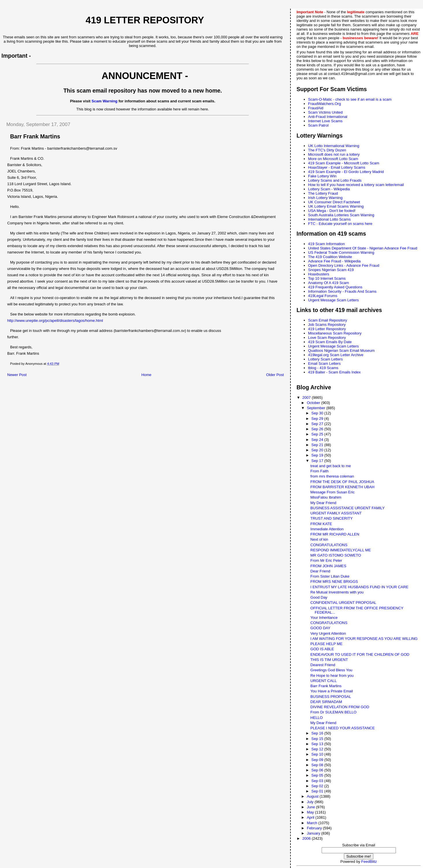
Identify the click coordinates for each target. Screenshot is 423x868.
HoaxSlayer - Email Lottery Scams (337, 167)
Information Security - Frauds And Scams (342, 291)
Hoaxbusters (319, 274)
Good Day (319, 597)
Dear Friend (320, 571)
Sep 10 (318, 754)
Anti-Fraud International (328, 117)
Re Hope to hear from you (332, 676)
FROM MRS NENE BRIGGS (334, 582)
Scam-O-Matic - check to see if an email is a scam (350, 99)
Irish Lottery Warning (325, 198)
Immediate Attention (327, 529)
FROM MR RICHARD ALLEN (335, 534)
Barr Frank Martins (326, 686)
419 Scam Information (326, 244)
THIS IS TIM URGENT (329, 660)
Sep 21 (318, 445)
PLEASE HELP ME (326, 644)
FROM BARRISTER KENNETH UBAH (342, 487)
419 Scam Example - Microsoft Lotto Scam (344, 163)
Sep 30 (318, 413)
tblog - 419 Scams (323, 368)
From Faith (319, 471)
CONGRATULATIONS (329, 545)
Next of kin (319, 539)
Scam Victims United (325, 112)
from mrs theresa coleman (332, 476)
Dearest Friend (323, 665)
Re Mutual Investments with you (337, 592)
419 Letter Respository (327, 329)
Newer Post (17, 375)
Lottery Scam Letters (325, 359)
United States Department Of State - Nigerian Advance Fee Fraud (363, 248)
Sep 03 (318, 781)
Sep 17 (318, 461)
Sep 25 (318, 434)
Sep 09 (318, 760)
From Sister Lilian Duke (330, 576)
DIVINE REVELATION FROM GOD (340, 707)
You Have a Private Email (332, 691)
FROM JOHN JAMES (328, 566)
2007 (307, 398)
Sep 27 (318, 424)
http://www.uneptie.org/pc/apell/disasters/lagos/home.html (55, 321)
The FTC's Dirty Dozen (327, 150)
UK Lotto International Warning (334, 146)
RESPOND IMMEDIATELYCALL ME (341, 550)
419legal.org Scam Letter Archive (336, 355)
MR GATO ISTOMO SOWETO (336, 555)
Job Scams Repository (327, 325)
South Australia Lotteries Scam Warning (341, 215)
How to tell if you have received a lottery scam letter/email (356, 185)
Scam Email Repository (328, 320)
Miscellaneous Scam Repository (335, 333)
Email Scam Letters (324, 363)
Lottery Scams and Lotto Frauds (335, 180)
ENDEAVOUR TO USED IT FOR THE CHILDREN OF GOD (360, 654)
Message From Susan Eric (332, 492)
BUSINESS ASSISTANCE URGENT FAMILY (347, 508)
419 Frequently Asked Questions (335, 287)
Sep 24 (318, 440)
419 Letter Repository (145, 20)
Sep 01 (318, 791)
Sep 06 (318, 770)
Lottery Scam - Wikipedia (329, 189)
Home (147, 375)
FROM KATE (321, 524)
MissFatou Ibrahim (326, 497)
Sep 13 (318, 744)
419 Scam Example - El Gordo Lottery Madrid (346, 172)
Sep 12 (318, 749)
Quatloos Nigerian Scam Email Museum (341, 351)
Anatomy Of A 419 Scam (329, 283)
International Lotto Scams (329, 219)
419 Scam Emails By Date (330, 342)
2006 (307, 838)
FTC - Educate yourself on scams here (340, 224)
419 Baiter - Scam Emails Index (334, 372)
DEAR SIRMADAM (326, 702)
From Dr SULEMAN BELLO (333, 712)
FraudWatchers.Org (325, 104)
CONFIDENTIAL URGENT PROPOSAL (343, 603)
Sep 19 (318, 455)
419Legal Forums (323, 296)
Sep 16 (318, 733)
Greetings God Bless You (331, 670)
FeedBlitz (369, 862)
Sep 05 (318, 775)
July (311, 802)
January (314, 833)
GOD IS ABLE (322, 649)
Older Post (275, 375)
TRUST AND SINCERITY (331, 518)
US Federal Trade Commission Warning (341, 252)
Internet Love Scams (325, 121)
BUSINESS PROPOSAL (331, 697)
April (311, 817)
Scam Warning (105, 101)
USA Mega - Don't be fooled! (332, 211)
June (312, 807)
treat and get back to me (331, 466)
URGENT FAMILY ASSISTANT (336, 513)
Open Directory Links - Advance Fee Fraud (344, 265)
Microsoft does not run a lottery (334, 154)
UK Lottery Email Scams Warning (336, 206)
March (313, 823)
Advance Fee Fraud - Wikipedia (334, 261)
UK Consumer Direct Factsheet (334, 202)
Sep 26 (318, 429)
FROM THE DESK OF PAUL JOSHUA (342, 482)
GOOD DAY (320, 628)
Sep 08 (318, 765)
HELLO (317, 718)
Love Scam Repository (327, 338)
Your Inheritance (324, 618)
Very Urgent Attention (328, 633)
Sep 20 (318, 450)
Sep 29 (318, 419)
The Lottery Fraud (323, 193)
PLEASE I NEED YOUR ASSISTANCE (343, 728)
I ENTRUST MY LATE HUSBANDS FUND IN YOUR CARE (359, 587)
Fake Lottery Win (322, 176)
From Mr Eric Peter (326, 560)
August (313, 796)
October (314, 403)
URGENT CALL (324, 681)
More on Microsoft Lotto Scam (333, 159)
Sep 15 (318, 739)
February (315, 828)
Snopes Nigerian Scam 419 (331, 270)
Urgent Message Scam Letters (333, 300)
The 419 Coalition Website (330, 257)
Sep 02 (318, 786)
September (317, 408)
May (311, 812)
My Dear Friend (323, 503)
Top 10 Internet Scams (327, 278)
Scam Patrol (318, 125)
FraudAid (316, 108)
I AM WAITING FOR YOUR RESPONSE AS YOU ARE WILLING (364, 639)
